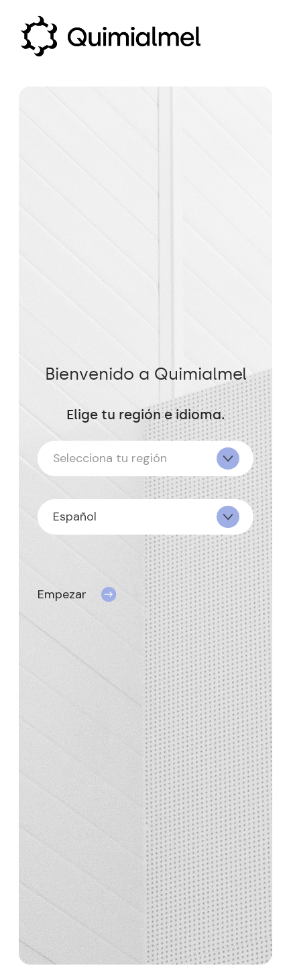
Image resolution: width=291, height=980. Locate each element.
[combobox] (145, 458)
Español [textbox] (75, 516)
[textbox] (145, 458)
